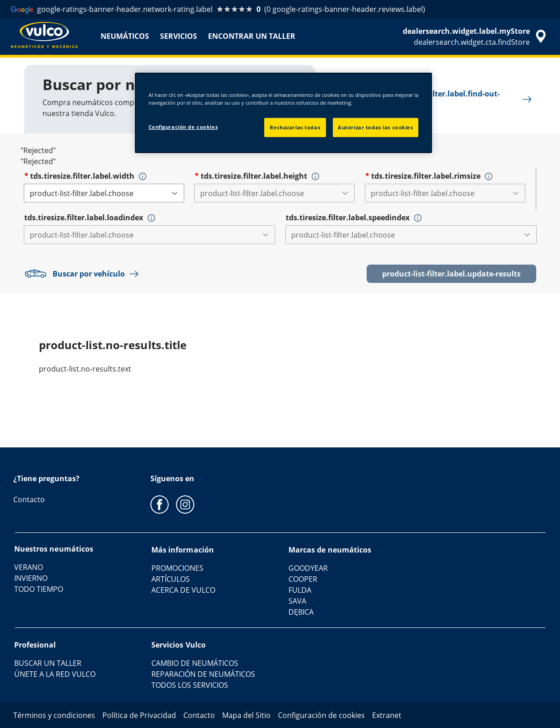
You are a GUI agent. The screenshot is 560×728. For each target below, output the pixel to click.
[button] (143, 176)
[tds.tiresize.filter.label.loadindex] (149, 235)
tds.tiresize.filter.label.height (254, 176)
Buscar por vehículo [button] (84, 274)
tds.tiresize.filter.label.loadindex (84, 218)
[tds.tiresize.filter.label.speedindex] (411, 235)
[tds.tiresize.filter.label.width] (104, 193)
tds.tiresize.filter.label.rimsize (426, 176)
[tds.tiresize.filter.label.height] (275, 193)
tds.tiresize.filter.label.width (82, 176)
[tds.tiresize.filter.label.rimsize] (445, 193)
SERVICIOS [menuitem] (179, 36)
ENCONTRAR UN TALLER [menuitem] (252, 36)
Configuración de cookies (183, 127)
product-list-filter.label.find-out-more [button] (448, 99)
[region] (283, 113)
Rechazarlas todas (295, 127)
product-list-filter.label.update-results (451, 274)
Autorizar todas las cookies (375, 127)
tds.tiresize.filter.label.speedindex (348, 218)
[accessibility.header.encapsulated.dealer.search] (476, 37)
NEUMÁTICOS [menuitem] (125, 36)
